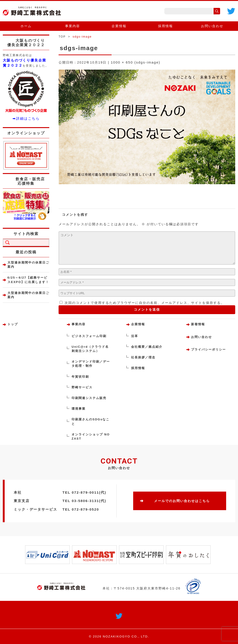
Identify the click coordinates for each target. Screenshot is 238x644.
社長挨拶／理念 (143, 357)
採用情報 (165, 26)
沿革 (135, 336)
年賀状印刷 (80, 377)
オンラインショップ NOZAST (91, 436)
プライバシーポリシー (208, 349)
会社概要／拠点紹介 (147, 347)
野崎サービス (82, 387)
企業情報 (119, 26)
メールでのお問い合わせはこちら (182, 501)
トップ (13, 324)
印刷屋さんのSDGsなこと (91, 421)
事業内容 (73, 26)
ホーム (26, 26)
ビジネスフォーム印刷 (89, 336)
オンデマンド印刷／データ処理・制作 (91, 364)
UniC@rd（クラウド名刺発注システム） (90, 349)
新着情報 (198, 324)
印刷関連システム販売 (89, 398)
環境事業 (79, 409)
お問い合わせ (212, 26)
